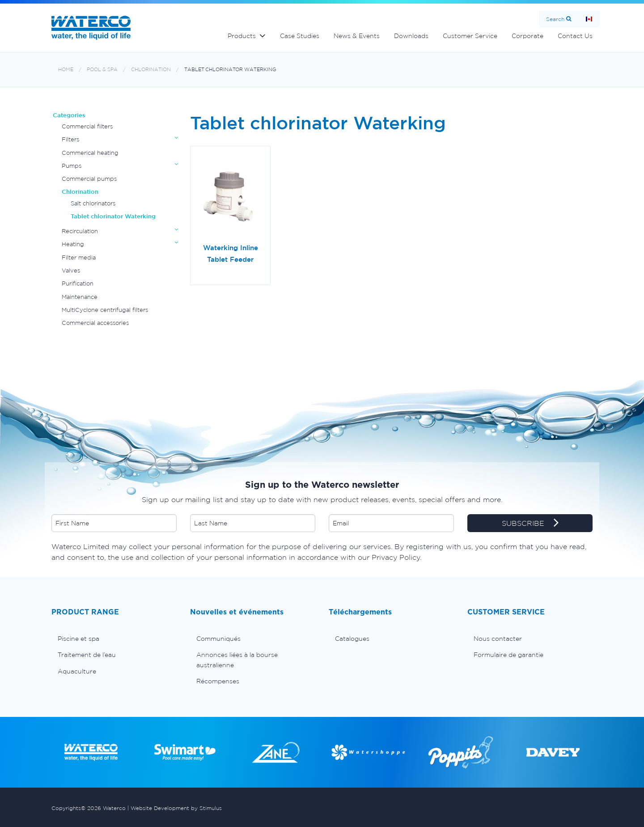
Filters (70, 139)
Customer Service (470, 36)
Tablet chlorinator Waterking (230, 70)
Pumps (72, 166)
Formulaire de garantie (508, 655)
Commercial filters (87, 126)
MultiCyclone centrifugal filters (105, 310)
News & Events (357, 36)
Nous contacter (498, 639)
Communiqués (218, 639)
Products (242, 36)
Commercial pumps (89, 179)
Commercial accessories (95, 323)
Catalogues (352, 639)
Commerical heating (90, 153)
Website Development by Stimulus (176, 808)
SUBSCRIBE (530, 524)
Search (555, 19)
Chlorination (151, 70)
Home (66, 70)
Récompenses (218, 681)
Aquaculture (77, 671)
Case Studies (300, 36)
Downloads (411, 36)
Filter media (79, 258)
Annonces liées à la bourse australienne (237, 660)
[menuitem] (114, 639)
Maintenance (80, 297)
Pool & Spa (102, 70)
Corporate (527, 36)
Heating (73, 244)
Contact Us (575, 36)
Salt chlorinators (93, 203)
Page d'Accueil (589, 19)
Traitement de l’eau (87, 655)
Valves (71, 271)
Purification (78, 283)
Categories (69, 115)
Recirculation (80, 231)
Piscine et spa (78, 639)
